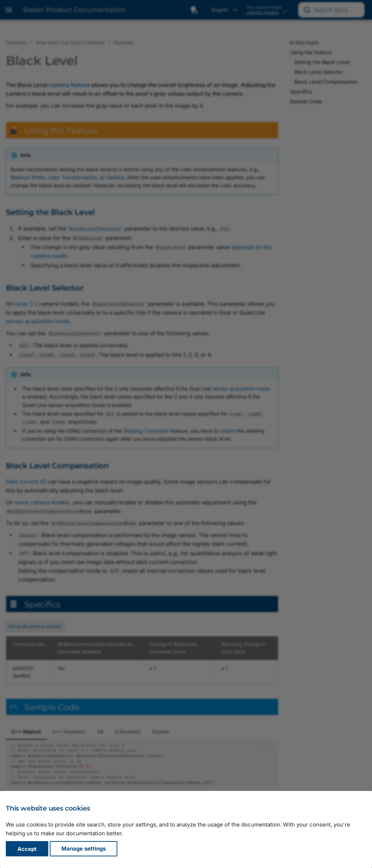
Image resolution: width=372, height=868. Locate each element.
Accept (27, 849)
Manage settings (84, 849)
